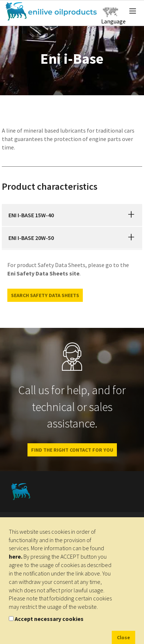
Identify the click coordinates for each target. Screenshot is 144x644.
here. (16, 556)
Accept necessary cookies (49, 619)
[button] (131, 215)
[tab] (72, 215)
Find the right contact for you (72, 450)
